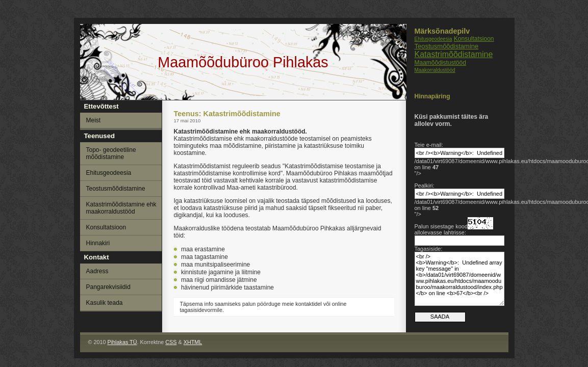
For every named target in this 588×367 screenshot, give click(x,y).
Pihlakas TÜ (122, 342)
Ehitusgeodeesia (433, 39)
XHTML (193, 342)
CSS (171, 342)
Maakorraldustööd (435, 70)
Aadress (97, 271)
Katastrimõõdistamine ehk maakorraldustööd (121, 208)
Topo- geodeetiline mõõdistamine (111, 153)
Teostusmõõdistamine (447, 46)
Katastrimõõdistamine (454, 54)
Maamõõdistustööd (440, 63)
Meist (94, 120)
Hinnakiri (98, 243)
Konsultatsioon (474, 39)
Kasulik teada (105, 303)
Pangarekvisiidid (108, 287)
